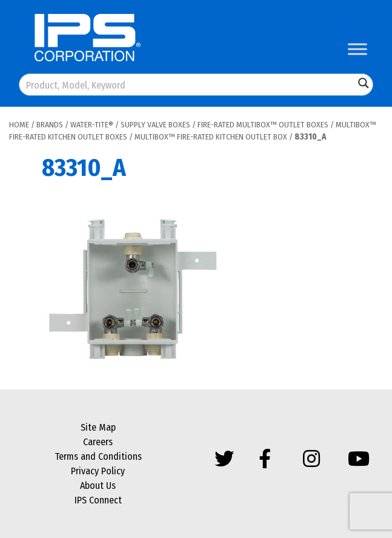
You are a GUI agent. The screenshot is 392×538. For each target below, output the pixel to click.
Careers (98, 442)
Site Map (98, 427)
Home (19, 125)
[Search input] (188, 85)
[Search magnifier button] (364, 83)
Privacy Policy (98, 471)
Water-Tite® (92, 125)
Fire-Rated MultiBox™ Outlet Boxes (263, 125)
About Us (98, 486)
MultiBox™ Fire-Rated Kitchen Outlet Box (211, 137)
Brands (50, 125)
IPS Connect (98, 500)
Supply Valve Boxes (155, 125)
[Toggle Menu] (357, 49)
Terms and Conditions (98, 456)
